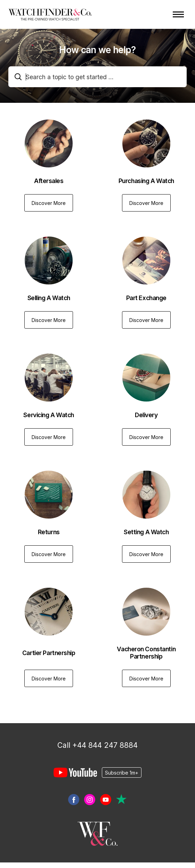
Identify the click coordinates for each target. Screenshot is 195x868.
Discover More (49, 203)
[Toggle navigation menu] (178, 14)
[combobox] (97, 77)
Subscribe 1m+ (122, 772)
